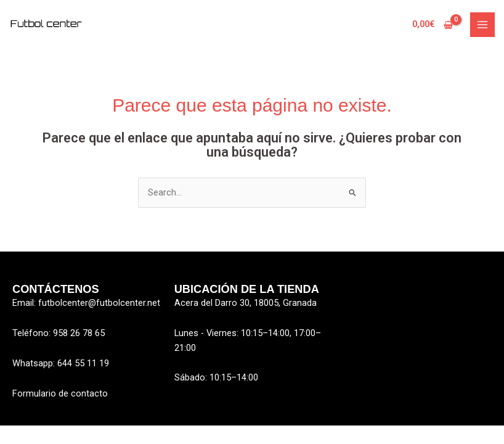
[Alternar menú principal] (482, 25)
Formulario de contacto (60, 393)
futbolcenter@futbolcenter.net (99, 303)
